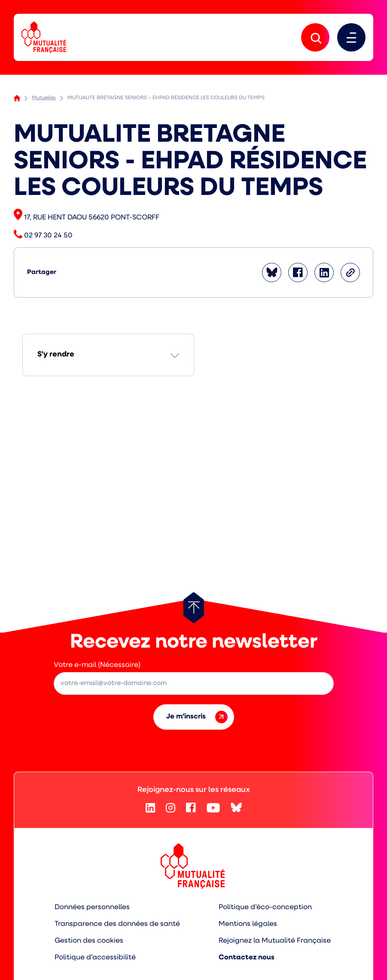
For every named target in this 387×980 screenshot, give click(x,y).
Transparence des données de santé (117, 924)
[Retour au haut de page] (194, 608)
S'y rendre (56, 355)
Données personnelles (92, 907)
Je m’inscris (197, 717)
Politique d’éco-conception (265, 907)
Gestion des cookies (89, 941)
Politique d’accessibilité (95, 958)
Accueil (17, 98)
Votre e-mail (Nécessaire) (97, 665)
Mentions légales (248, 924)
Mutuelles (44, 98)
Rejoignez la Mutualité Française (275, 941)
